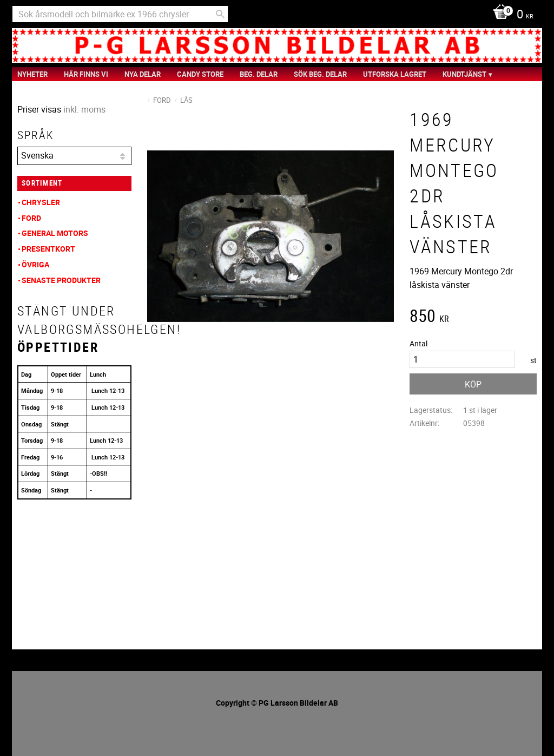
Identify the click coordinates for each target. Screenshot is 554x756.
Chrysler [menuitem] (41, 202)
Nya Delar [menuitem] (143, 74)
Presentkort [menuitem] (48, 249)
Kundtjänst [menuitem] (464, 74)
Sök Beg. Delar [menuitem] (320, 74)
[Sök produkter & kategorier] (120, 14)
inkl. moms (84, 109)
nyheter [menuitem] (32, 74)
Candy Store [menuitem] (200, 74)
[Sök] (220, 14)
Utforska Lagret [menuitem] (395, 74)
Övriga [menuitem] (35, 264)
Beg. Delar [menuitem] (259, 74)
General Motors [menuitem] (55, 233)
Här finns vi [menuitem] (86, 74)
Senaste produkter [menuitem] (61, 280)
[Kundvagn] (510, 15)
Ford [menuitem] (31, 218)
